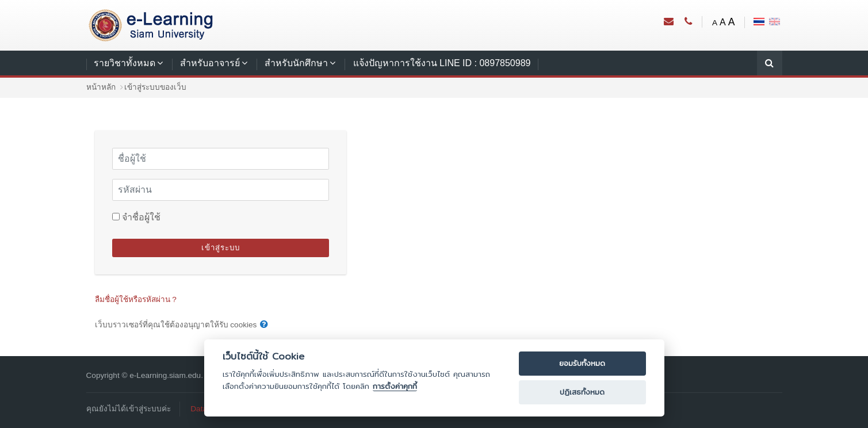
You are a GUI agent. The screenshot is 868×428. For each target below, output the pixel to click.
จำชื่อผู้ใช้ (141, 217)
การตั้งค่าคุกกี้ (395, 386)
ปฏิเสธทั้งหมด (582, 392)
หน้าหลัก (101, 87)
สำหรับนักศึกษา (296, 63)
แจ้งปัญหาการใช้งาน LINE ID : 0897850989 (442, 63)
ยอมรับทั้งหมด (582, 363)
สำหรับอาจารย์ (210, 63)
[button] (264, 325)
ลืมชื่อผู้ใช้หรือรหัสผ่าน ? (136, 299)
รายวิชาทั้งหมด (125, 63)
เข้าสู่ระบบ (221, 248)
